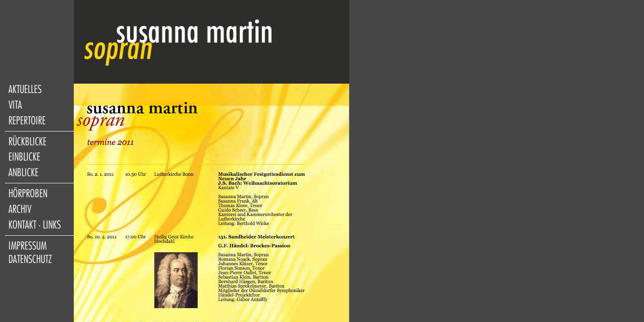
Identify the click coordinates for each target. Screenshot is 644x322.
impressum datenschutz (30, 253)
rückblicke (28, 142)
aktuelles (25, 89)
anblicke (23, 173)
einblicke (24, 157)
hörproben (28, 194)
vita (15, 105)
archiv (20, 209)
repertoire (27, 121)
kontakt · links (35, 225)
